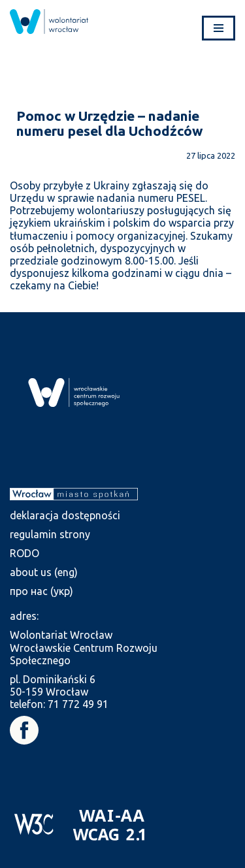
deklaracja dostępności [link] (65, 515)
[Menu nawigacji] (219, 28)
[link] (49, 22)
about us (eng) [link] (44, 572)
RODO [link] (24, 553)
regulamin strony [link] (50, 534)
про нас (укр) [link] (41, 591)
